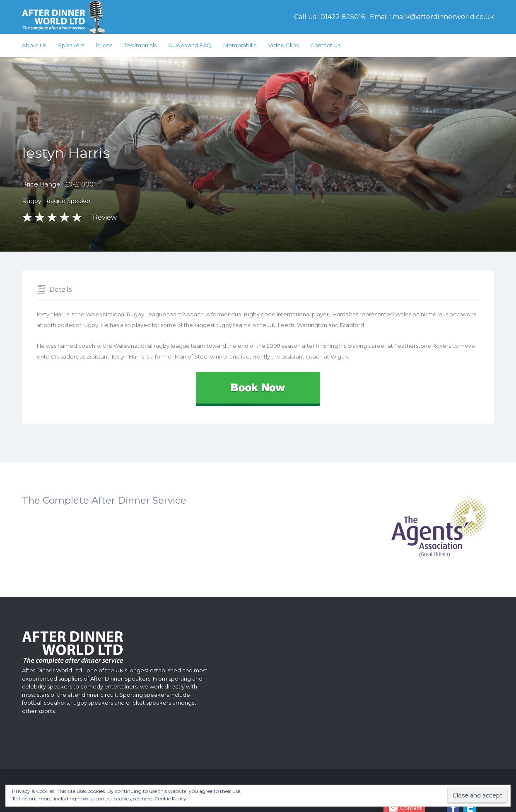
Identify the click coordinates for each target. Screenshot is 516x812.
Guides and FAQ (190, 45)
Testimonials (140, 45)
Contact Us (325, 45)
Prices (104, 45)
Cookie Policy (170, 799)
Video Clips (283, 45)
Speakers (71, 45)
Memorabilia (240, 45)
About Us (34, 45)
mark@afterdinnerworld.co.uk (443, 17)
